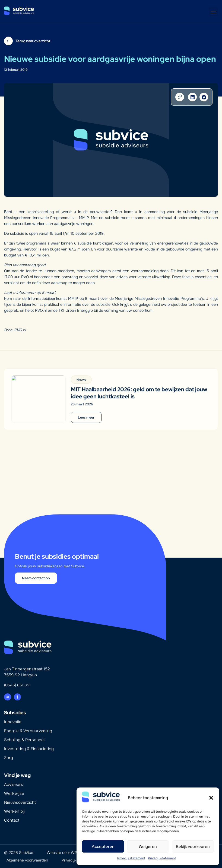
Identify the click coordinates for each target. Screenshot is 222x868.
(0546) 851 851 (17, 685)
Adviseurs (14, 785)
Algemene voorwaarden (27, 860)
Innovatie (13, 722)
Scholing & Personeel (24, 740)
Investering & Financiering (29, 749)
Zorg (9, 758)
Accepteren (103, 847)
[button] (211, 798)
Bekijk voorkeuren (193, 847)
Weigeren (148, 847)
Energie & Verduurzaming (28, 731)
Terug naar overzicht (33, 41)
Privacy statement (131, 858)
